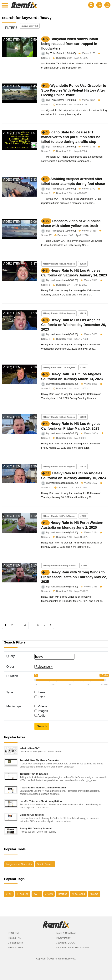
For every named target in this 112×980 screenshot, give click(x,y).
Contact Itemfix (16, 943)
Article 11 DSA (15, 948)
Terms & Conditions (66, 933)
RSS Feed (13, 933)
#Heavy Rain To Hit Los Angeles (59, 367)
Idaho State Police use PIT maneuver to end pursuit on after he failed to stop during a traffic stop (71, 137)
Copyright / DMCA (65, 943)
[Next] (51, 625)
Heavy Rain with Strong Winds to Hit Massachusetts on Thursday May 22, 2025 (74, 577)
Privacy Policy (63, 938)
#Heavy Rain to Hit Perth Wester (59, 516)
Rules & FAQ (15, 938)
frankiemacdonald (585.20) (64, 280)
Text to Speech (45, 864)
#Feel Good (78, 894)
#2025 (83, 516)
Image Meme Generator (19, 864)
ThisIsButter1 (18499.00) (63, 53)
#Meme (94, 894)
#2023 (83, 264)
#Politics (62, 894)
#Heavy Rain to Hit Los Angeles (59, 264)
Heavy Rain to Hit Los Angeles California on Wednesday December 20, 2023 (74, 325)
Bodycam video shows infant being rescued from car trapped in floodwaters (70, 44)
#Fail (9, 894)
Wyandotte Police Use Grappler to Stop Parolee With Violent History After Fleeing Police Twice (74, 90)
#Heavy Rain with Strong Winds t (60, 566)
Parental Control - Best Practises (73, 948)
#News (49, 894)
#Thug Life (23, 894)
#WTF (37, 894)
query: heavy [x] (30, 26)
